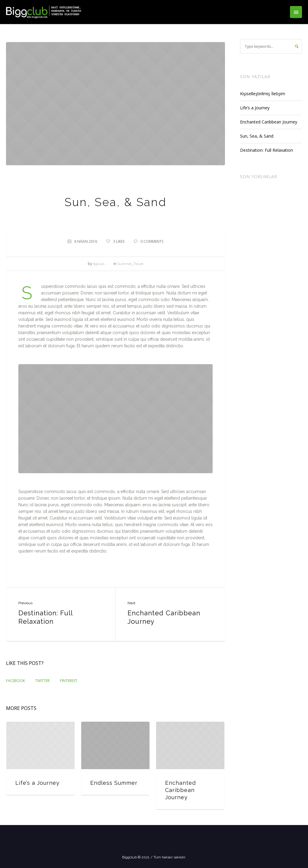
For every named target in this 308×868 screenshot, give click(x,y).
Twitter (42, 681)
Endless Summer (114, 783)
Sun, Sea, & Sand (257, 136)
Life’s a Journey (37, 783)
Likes (119, 241)
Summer (125, 264)
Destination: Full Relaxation (45, 617)
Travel (138, 264)
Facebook (15, 681)
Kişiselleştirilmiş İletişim (263, 94)
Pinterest (69, 681)
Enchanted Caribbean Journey (164, 617)
